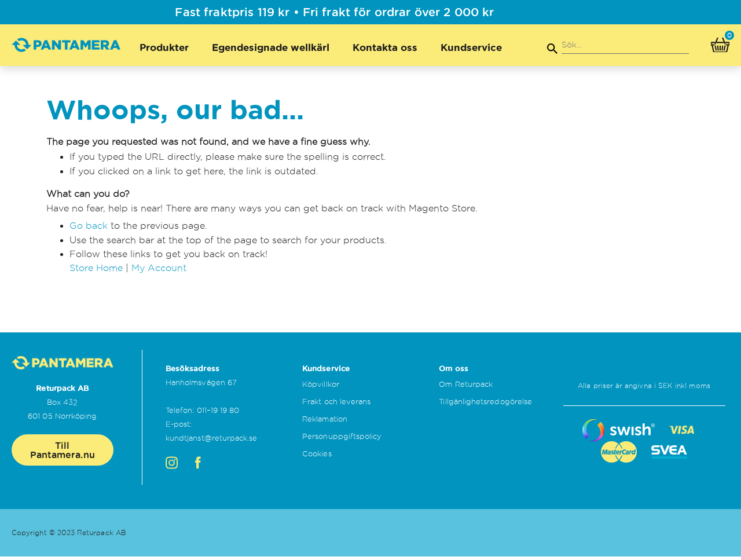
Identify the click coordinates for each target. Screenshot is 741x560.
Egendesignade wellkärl (271, 47)
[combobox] (625, 45)
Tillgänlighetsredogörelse (485, 405)
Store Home (96, 273)
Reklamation (325, 422)
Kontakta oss (385, 47)
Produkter (164, 47)
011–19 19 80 (218, 413)
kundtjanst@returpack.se (212, 441)
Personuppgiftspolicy (342, 440)
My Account (159, 273)
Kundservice (471, 47)
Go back (89, 231)
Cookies (317, 457)
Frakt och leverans (336, 405)
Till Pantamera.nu (63, 453)
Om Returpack (466, 387)
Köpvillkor (321, 387)
